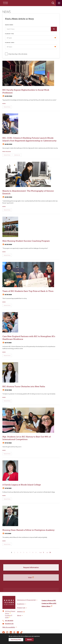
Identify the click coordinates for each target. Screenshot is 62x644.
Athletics (20, 612)
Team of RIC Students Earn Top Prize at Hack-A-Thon (28, 291)
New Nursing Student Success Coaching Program (26, 241)
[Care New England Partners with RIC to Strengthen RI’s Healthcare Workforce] (31, 322)
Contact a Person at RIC (49, 600)
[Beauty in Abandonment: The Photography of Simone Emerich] (31, 174)
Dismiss (29, 640)
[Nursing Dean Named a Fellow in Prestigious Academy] (31, 516)
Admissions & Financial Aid (26, 600)
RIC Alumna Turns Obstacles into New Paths (24, 386)
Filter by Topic (10, 43)
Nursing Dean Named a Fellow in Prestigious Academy (28, 530)
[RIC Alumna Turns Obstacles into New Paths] (31, 372)
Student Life (21, 608)
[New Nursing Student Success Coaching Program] (31, 227)
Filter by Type (9, 34)
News (4, 104)
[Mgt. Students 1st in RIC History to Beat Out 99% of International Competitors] (31, 420)
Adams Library (46, 606)
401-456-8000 (9, 621)
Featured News (7, 107)
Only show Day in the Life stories (18, 54)
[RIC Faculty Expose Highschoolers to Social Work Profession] (31, 73)
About (19, 616)
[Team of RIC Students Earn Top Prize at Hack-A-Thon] (31, 275)
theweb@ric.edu (9, 624)
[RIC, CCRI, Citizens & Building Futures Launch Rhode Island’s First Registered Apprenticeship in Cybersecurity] (31, 124)
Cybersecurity (17, 155)
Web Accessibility (9, 627)
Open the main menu (59, 3)
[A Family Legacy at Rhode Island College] (31, 471)
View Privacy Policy (16, 640)
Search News (9, 25)
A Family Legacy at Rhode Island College (22, 485)
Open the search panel (53, 3)
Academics (21, 604)
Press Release (7, 152)
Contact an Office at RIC (49, 603)
